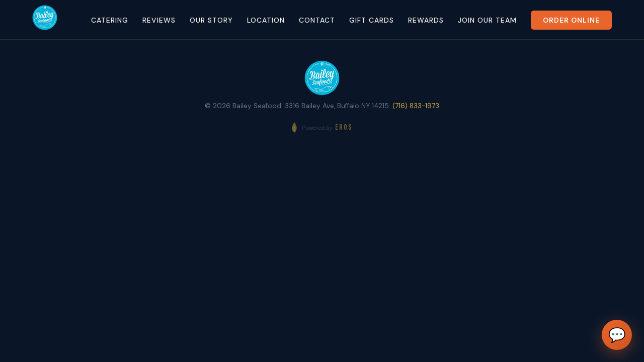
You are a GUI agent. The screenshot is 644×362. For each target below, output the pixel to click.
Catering (110, 20)
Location (266, 20)
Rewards (426, 20)
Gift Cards (372, 20)
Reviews (159, 20)
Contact (317, 20)
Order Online (571, 20)
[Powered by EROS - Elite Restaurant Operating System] (322, 127)
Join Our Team (487, 20)
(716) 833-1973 (416, 106)
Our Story (211, 20)
